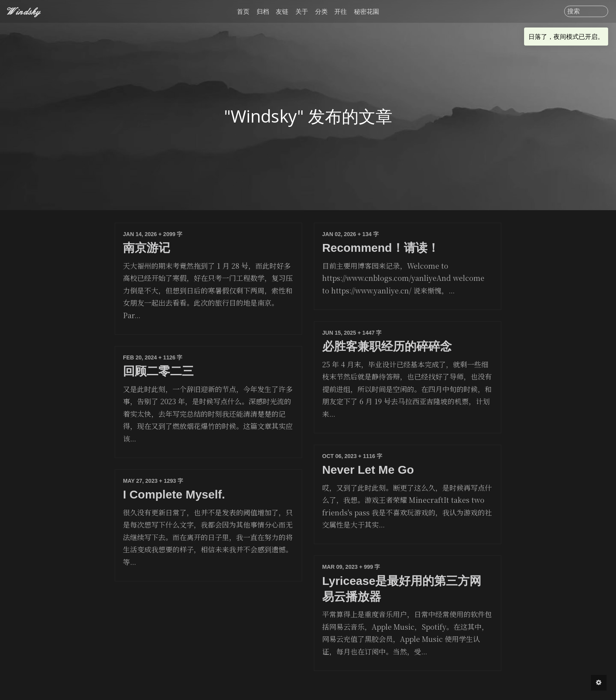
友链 (282, 11)
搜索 (574, 11)
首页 (243, 11)
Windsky (24, 11)
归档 (263, 11)
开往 (341, 11)
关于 (302, 11)
